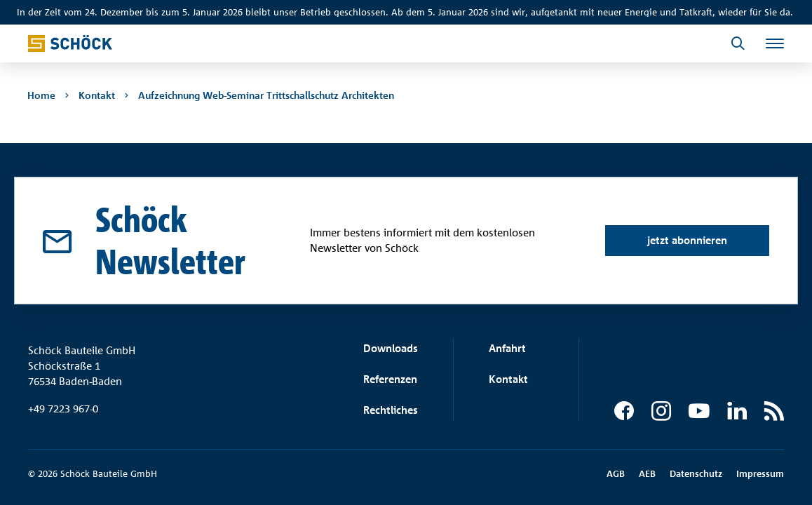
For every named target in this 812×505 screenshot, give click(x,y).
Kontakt (508, 379)
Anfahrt (507, 348)
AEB (647, 473)
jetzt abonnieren (686, 240)
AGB (616, 473)
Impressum (760, 473)
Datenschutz (696, 473)
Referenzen (390, 379)
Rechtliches (391, 410)
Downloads (391, 348)
